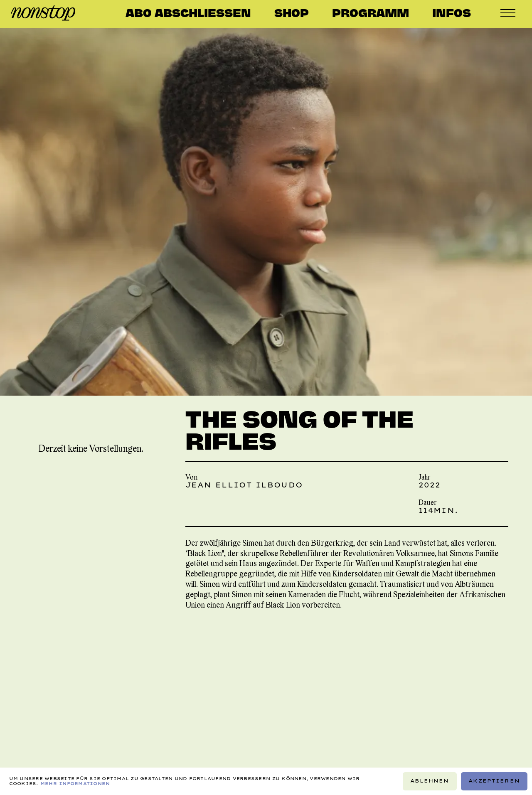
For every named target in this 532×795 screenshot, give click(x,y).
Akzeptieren (494, 781)
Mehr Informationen (75, 784)
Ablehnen (430, 781)
